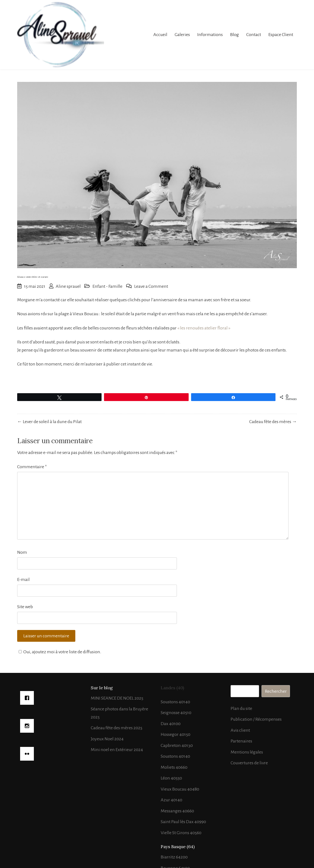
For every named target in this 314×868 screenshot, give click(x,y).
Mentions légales (247, 752)
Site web (25, 607)
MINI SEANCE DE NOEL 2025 (117, 698)
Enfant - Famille (107, 286)
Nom (22, 552)
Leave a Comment (151, 286)
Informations (210, 35)
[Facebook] (52, 698)
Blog (235, 35)
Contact (254, 35)
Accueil (160, 35)
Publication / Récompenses (256, 719)
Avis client (240, 730)
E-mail (23, 579)
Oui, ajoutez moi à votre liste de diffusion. (59, 652)
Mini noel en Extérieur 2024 (117, 750)
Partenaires (241, 741)
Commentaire (32, 467)
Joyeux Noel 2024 (107, 739)
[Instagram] (52, 726)
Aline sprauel (68, 286)
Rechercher (276, 691)
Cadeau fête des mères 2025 (117, 728)
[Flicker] (52, 754)
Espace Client (281, 35)
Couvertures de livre (249, 763)
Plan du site (241, 708)
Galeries (182, 35)
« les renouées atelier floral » (204, 328)
